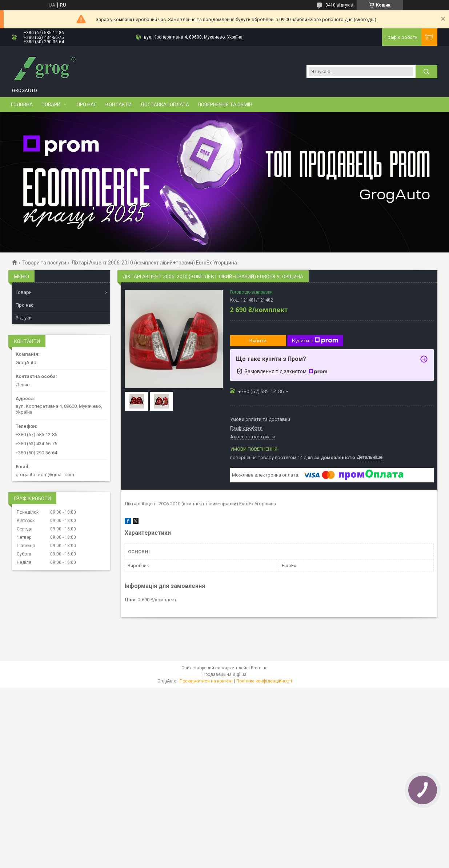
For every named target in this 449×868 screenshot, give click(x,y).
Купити (258, 340)
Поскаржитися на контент (206, 681)
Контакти (119, 104)
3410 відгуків (339, 5)
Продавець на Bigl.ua (224, 674)
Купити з (315, 341)
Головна (22, 104)
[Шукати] (426, 72)
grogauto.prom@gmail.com (45, 475)
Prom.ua (259, 668)
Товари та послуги (44, 263)
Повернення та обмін (225, 104)
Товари (51, 104)
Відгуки (24, 318)
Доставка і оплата (165, 104)
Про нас (87, 104)
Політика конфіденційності (264, 681)
